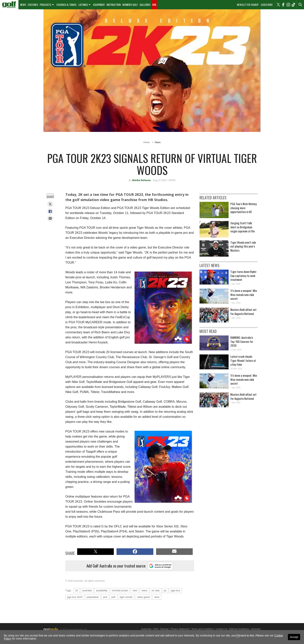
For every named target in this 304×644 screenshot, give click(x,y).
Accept (294, 637)
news (144, 590)
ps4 (105, 597)
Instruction (114, 5)
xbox (157, 597)
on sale (156, 590)
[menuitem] (9, 5)
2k (77, 590)
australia (87, 590)
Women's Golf (130, 5)
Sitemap (164, 629)
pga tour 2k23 (75, 597)
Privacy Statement (180, 629)
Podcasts (45, 5)
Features (33, 5)
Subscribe (267, 5)
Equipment (99, 5)
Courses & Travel (67, 5)
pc (165, 590)
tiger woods (126, 597)
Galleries (145, 5)
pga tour (175, 590)
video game (143, 597)
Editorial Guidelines (239, 629)
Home (147, 142)
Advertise (256, 629)
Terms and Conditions (202, 629)
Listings (83, 5)
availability (102, 590)
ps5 (114, 597)
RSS (156, 629)
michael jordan (120, 590)
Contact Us (221, 629)
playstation (93, 597)
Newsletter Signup (248, 5)
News (23, 5)
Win (154, 5)
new (135, 590)
